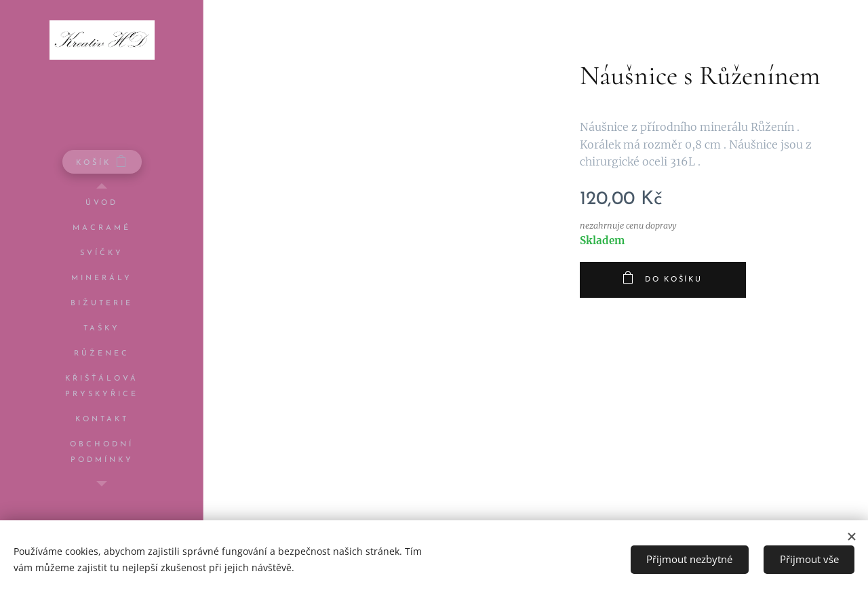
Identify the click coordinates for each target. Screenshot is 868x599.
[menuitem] (102, 203)
